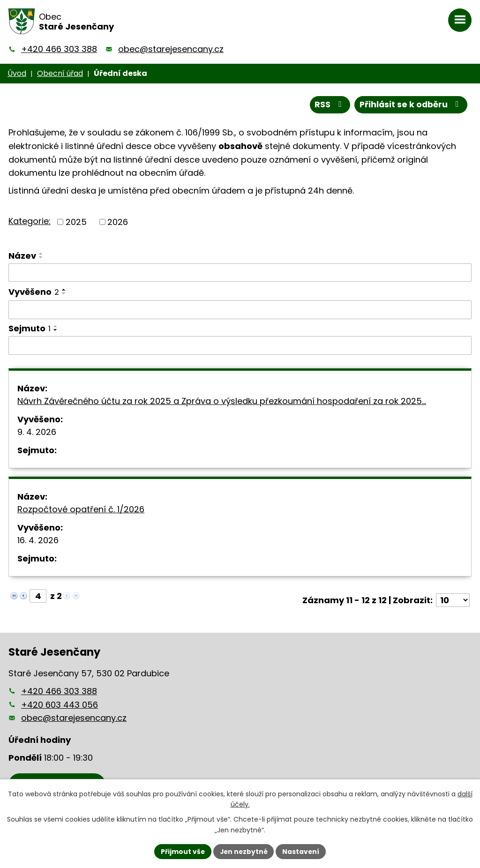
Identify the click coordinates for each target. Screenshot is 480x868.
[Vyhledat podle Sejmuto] (240, 345)
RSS (328, 105)
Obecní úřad (60, 73)
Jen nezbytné (244, 851)
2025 (76, 222)
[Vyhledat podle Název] (240, 273)
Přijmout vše (182, 851)
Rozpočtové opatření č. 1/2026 (81, 509)
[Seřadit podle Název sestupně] (41, 257)
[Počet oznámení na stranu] (453, 600)
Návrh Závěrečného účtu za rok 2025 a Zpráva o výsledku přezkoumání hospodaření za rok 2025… (222, 401)
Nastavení (302, 851)
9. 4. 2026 (37, 432)
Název (22, 256)
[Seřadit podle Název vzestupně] (41, 254)
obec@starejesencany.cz (171, 49)
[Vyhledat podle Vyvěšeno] (240, 310)
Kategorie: (30, 221)
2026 (118, 222)
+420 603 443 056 (60, 705)
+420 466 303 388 (59, 49)
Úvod (17, 73)
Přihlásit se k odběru (410, 105)
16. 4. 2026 (38, 540)
